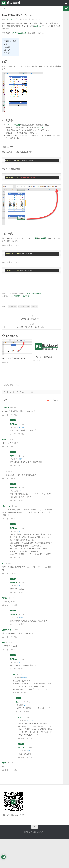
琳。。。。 (22, 531)
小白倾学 (21, 427)
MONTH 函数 (42, 128)
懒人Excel (10, 19)
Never (29, 751)
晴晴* (20, 459)
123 (20, 491)
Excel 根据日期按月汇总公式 (19, 296)
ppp (20, 662)
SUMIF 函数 (38, 26)
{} (32, 392)
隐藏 (15, 41)
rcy (19, 586)
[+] (35, 392)
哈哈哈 (21, 618)
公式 (4, 8)
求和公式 (34, 307)
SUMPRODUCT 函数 (20, 33)
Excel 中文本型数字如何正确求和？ (15, 358)
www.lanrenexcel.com (34, 294)
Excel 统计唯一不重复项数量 (42, 357)
